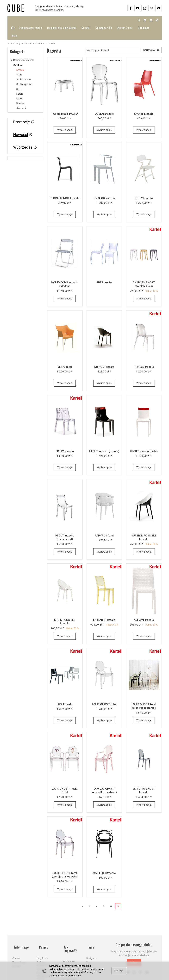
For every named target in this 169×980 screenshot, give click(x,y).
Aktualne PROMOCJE (68, 951)
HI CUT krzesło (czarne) (104, 437)
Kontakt (16, 947)
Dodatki (86, 20)
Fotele (20, 78)
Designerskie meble (30, 20)
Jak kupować (68, 939)
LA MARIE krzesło (104, 605)
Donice (20, 88)
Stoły (19, 59)
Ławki (19, 83)
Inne (89, 930)
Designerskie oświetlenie (62, 20)
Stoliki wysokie (24, 69)
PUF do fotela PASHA (65, 99)
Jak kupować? (72, 930)
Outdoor (18, 50)
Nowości (21, 119)
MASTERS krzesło (104, 858)
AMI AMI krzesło (144, 605)
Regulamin (42, 939)
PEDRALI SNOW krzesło (65, 183)
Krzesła (20, 54)
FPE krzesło (104, 268)
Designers (91, 939)
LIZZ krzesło (65, 690)
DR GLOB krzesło (104, 183)
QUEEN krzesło (104, 99)
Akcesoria (22, 93)
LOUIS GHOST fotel (104, 690)
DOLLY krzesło (144, 183)
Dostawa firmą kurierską (69, 958)
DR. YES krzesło (104, 352)
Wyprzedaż (23, 132)
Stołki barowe (24, 64)
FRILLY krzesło (65, 437)
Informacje (20, 930)
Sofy (19, 73)
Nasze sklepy (19, 943)
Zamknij (119, 971)
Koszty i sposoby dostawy (70, 944)
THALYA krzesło (144, 352)
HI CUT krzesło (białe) (144, 437)
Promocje (22, 106)
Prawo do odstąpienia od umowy (45, 957)
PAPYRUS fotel (104, 521)
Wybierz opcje (65, 115)
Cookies (41, 950)
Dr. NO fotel (65, 352)
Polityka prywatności (43, 944)
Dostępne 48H (103, 20)
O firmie (16, 939)
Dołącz (134, 948)
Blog (89, 943)
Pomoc (42, 930)
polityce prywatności (71, 976)
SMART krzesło (144, 99)
